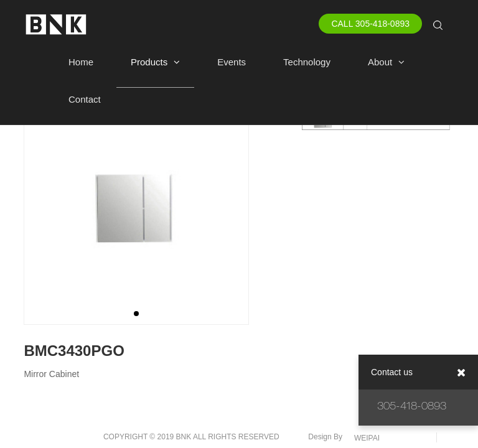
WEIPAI (367, 438)
